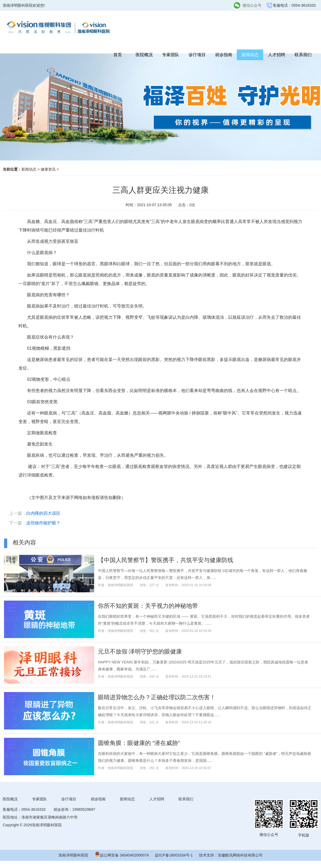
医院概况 (144, 55)
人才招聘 (277, 55)
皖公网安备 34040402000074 (125, 855)
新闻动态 (250, 55)
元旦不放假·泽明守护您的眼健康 (140, 652)
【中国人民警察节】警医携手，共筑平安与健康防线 (166, 560)
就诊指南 (224, 55)
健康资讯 (48, 169)
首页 (118, 55)
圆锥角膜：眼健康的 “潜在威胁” (139, 743)
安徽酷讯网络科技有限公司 (240, 855)
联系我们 (303, 55)
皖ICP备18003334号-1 (174, 855)
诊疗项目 (197, 55)
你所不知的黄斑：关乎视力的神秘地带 (148, 606)
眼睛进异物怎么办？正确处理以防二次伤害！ (157, 697)
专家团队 (171, 55)
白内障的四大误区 (43, 513)
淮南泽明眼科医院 (73, 855)
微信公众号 (252, 5)
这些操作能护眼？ (43, 523)
